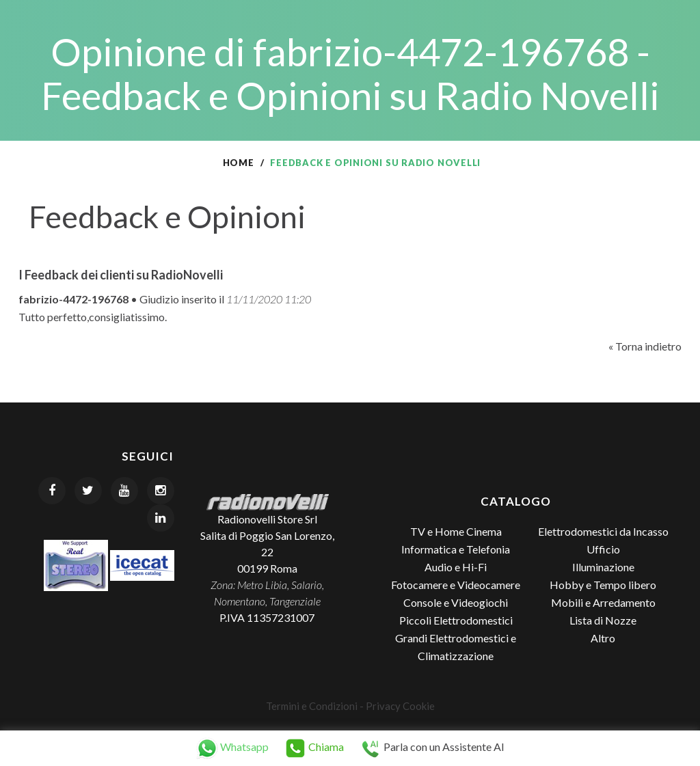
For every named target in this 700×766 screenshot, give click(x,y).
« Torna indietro (645, 346)
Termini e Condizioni (312, 706)
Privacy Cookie (400, 706)
